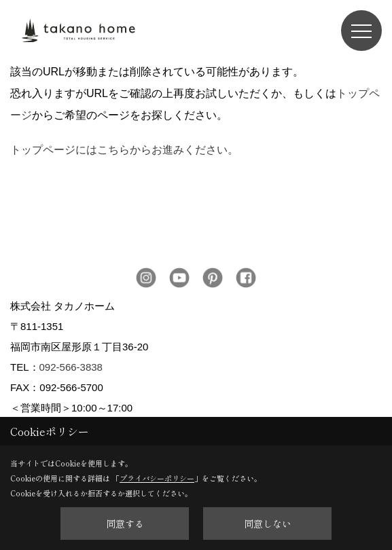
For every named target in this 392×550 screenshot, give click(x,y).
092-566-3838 (71, 367)
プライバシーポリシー (157, 478)
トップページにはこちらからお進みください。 (124, 150)
